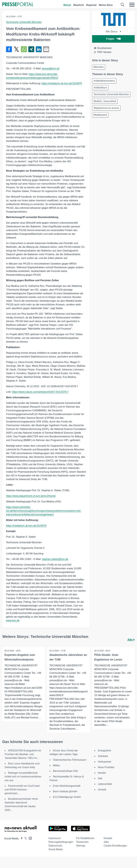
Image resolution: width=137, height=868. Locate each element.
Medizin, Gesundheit (105, 101)
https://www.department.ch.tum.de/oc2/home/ (31, 496)
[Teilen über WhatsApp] (24, 49)
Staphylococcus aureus (106, 108)
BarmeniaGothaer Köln (66, 771)
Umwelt (102, 790)
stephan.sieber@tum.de (55, 559)
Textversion (82, 842)
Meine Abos (106, 5)
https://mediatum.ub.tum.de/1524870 (62, 83)
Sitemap (81, 846)
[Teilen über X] (16, 49)
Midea (56, 765)
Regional (91, 5)
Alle (131, 640)
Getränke (103, 756)
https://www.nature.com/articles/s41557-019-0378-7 (40, 392)
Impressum (55, 838)
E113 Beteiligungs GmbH (67, 797)
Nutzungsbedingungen (61, 842)
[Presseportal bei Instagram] (29, 838)
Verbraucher (105, 762)
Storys (67, 5)
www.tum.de (13, 620)
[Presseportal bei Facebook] (21, 838)
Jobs (106, 842)
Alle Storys (113, 32)
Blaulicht (79, 5)
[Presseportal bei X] (25, 838)
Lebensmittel (105, 784)
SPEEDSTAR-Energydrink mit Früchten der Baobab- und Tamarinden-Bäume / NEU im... (23, 754)
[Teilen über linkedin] (39, 49)
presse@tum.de (51, 69)
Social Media (56, 849)
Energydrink (104, 751)
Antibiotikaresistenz (104, 81)
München (99, 67)
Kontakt (108, 838)
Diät (100, 778)
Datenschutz (55, 846)
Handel (102, 773)
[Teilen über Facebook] (9, 49)
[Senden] (46, 49)
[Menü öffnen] (132, 5)
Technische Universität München (24, 22)
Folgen (113, 39)
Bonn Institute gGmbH (65, 791)
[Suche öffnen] (123, 5)
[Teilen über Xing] (31, 49)
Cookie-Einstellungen (115, 846)
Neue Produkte (106, 767)
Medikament (100, 115)
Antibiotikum (100, 88)
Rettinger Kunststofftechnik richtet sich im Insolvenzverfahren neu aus (23, 777)
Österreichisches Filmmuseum (70, 760)
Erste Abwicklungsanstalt (67, 786)
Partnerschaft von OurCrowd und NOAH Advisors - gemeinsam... (22, 790)
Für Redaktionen (85, 838)
